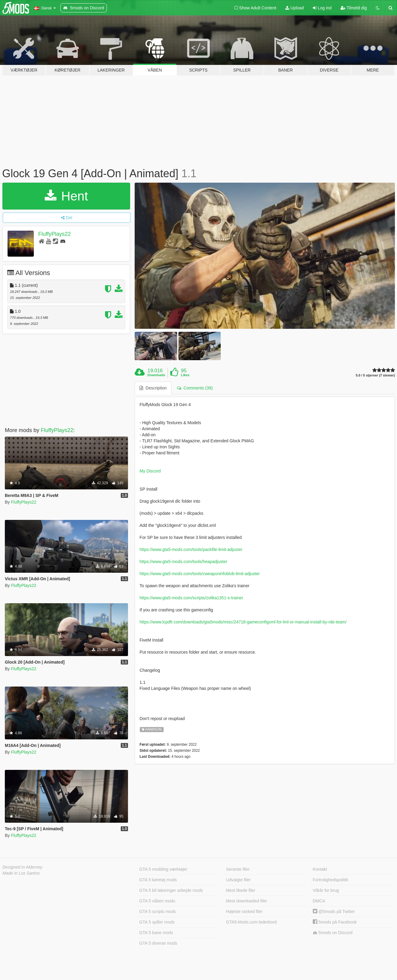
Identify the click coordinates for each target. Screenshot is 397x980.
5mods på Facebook (335, 922)
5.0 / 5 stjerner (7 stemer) (375, 375)
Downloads (157, 375)
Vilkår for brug (326, 890)
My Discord (150, 471)
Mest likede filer (241, 890)
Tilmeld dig (354, 8)
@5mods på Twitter (334, 911)
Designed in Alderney (22, 867)
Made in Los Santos (21, 873)
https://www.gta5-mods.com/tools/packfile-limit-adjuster (191, 549)
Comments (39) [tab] (195, 388)
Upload (295, 8)
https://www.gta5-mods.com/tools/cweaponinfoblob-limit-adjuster (200, 574)
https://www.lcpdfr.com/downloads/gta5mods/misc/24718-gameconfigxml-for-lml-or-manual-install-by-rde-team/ (243, 622)
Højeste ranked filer (244, 911)
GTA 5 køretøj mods (158, 880)
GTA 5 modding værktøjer (163, 869)
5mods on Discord (333, 933)
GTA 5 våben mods (157, 901)
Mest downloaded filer (247, 901)
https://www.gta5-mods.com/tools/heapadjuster (183, 562)
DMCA (319, 901)
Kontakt (320, 869)
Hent (66, 196)
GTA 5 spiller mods (157, 922)
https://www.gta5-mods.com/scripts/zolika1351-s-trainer (191, 598)
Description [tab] (153, 388)
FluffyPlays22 (55, 234)
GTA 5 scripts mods (157, 911)
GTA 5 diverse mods (158, 943)
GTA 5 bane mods (156, 933)
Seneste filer (238, 869)
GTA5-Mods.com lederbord (251, 922)
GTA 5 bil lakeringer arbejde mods (171, 890)
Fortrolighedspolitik (331, 880)
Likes (185, 375)
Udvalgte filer (239, 880)
